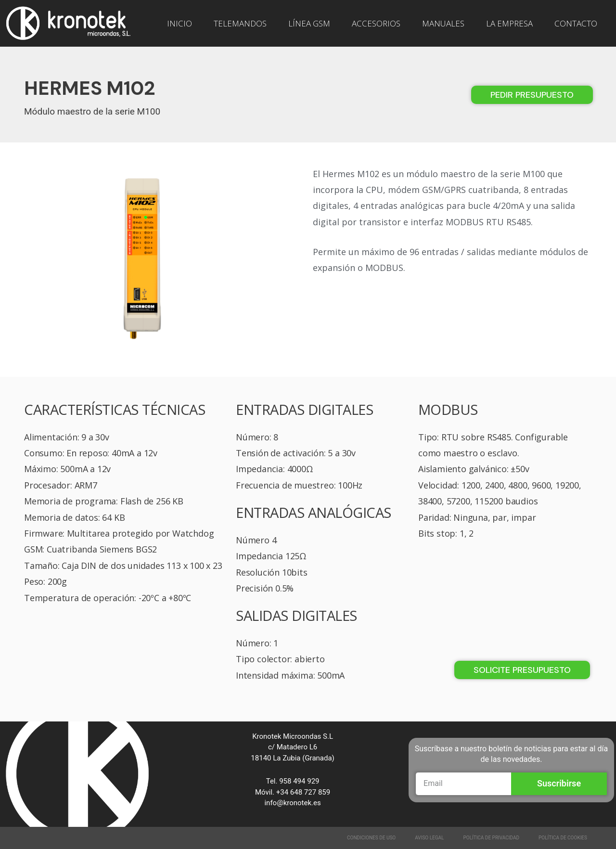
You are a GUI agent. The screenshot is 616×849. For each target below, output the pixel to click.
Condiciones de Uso (371, 838)
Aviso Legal (429, 838)
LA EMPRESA (509, 23)
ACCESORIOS (376, 23)
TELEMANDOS (240, 23)
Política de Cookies (563, 838)
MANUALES (443, 23)
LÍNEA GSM (309, 23)
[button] (532, 95)
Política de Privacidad (492, 838)
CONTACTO (576, 23)
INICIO (180, 23)
